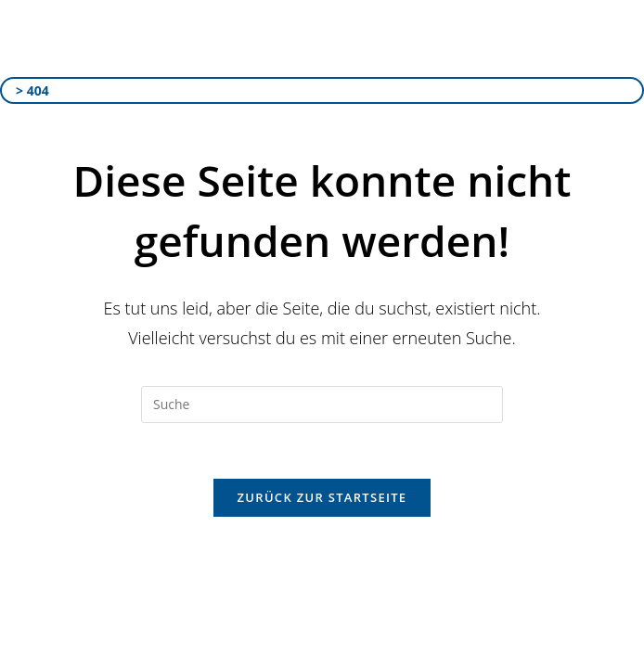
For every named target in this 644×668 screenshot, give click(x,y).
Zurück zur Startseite (322, 497)
